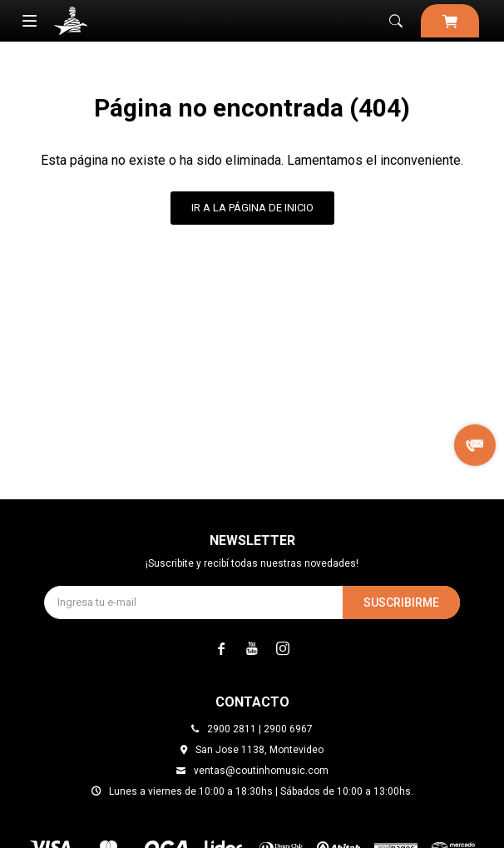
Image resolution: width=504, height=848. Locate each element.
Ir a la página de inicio (252, 208)
